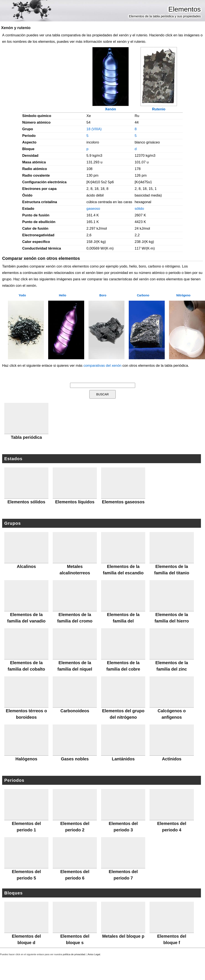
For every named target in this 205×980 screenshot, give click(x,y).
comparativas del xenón (102, 366)
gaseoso (93, 209)
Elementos (185, 9)
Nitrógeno (183, 295)
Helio (63, 295)
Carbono (143, 295)
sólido (139, 209)
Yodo (22, 295)
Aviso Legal (94, 954)
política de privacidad (74, 954)
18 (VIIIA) (94, 129)
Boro (103, 295)
